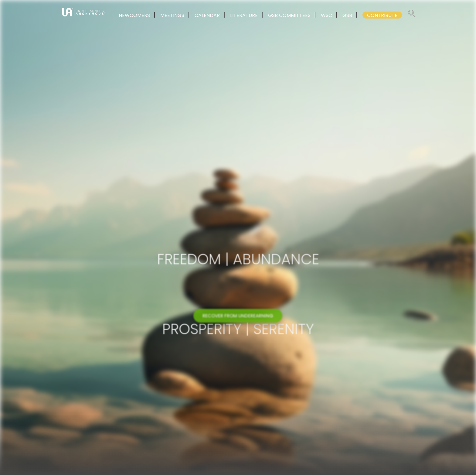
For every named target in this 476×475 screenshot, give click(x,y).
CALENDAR (207, 15)
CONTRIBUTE (382, 15)
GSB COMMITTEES (289, 15)
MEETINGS (172, 15)
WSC (326, 15)
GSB (347, 15)
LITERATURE (244, 15)
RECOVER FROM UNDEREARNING (238, 319)
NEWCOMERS (134, 15)
